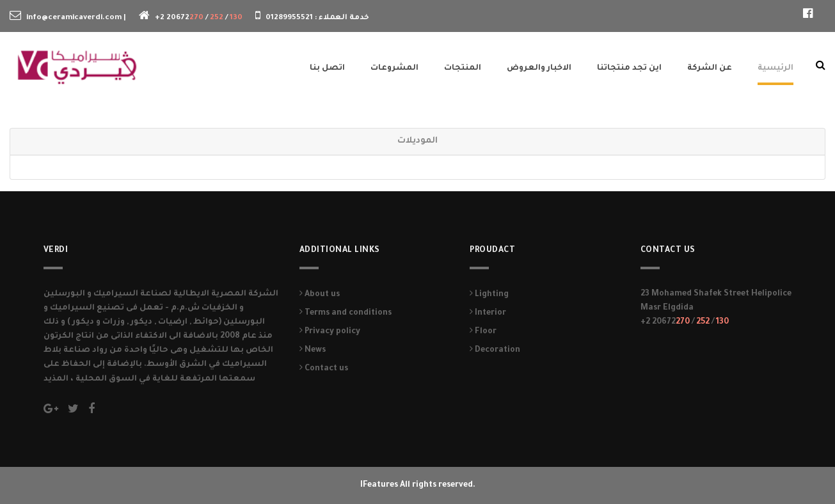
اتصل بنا (327, 68)
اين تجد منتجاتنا (629, 68)
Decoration (495, 350)
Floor (483, 332)
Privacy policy (330, 332)
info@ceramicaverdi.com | (76, 18)
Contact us (324, 369)
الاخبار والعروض (539, 68)
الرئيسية (775, 68)
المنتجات (463, 68)
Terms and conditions (346, 313)
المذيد (57, 379)
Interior (488, 313)
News (313, 350)
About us (320, 295)
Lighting (489, 295)
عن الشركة (710, 68)
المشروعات (394, 68)
